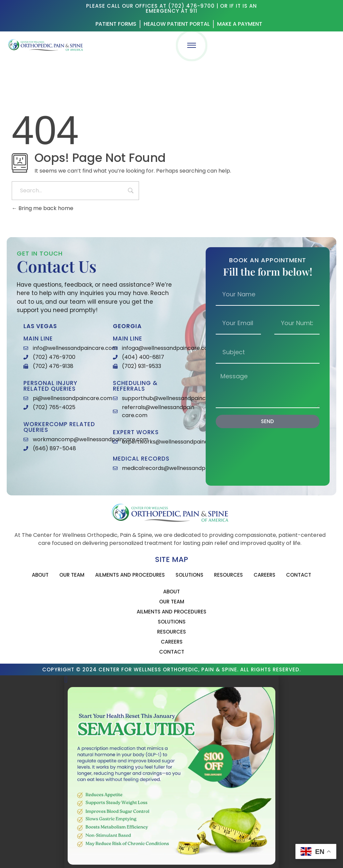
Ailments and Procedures (130, 575)
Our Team (72, 575)
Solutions (189, 575)
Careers (264, 575)
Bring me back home (43, 208)
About (40, 575)
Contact (299, 575)
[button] (171, 680)
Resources (228, 575)
